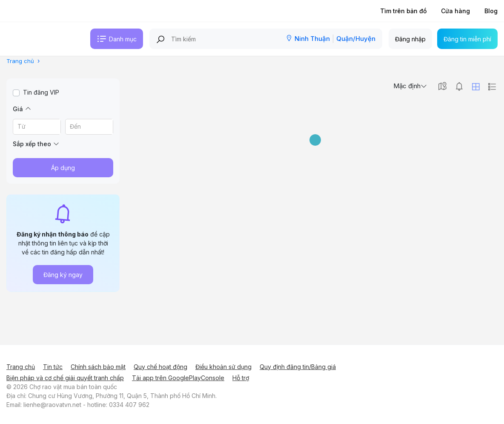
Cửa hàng (455, 11)
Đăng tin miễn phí (467, 39)
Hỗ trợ (241, 378)
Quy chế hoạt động (160, 367)
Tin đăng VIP (41, 92)
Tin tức (53, 367)
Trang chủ (21, 367)
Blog (491, 11)
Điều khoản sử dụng (223, 367)
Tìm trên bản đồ (403, 11)
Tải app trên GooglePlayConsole (178, 378)
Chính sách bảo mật (98, 367)
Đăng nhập (410, 39)
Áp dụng (63, 168)
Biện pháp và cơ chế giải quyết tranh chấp (65, 378)
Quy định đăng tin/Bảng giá (298, 367)
